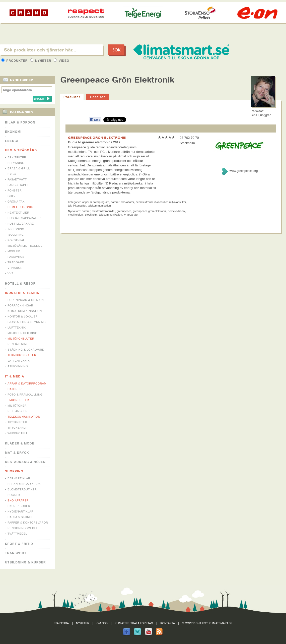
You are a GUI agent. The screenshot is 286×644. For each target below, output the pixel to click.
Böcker (14, 495)
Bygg (12, 174)
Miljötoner (17, 406)
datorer (86, 211)
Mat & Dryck (17, 453)
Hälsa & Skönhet (21, 517)
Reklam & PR (18, 411)
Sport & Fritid (19, 544)
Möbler (14, 251)
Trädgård (16, 262)
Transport (16, 553)
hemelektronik (176, 211)
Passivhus (16, 257)
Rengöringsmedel (23, 528)
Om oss (102, 623)
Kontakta (168, 623)
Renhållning (18, 344)
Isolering (16, 235)
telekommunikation (111, 215)
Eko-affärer (18, 500)
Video (62, 61)
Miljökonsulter (21, 339)
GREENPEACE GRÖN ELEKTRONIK (97, 138)
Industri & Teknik (22, 293)
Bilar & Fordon (20, 122)
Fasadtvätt (17, 179)
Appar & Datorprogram (27, 383)
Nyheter (41, 61)
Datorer (15, 389)
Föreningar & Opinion (26, 300)
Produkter (15, 61)
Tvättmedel (17, 534)
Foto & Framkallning (25, 395)
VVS (11, 273)
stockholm (91, 215)
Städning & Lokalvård (26, 350)
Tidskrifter (17, 422)
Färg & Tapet (18, 185)
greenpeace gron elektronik (150, 211)
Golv (12, 196)
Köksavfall (17, 240)
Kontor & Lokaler (23, 316)
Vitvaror (15, 268)
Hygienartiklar (20, 511)
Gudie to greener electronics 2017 (94, 142)
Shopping (14, 471)
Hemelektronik (20, 207)
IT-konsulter (18, 400)
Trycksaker (18, 428)
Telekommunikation (24, 417)
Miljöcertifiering (22, 333)
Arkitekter (17, 157)
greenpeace (124, 211)
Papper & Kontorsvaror (28, 523)
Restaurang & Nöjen (25, 462)
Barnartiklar (19, 478)
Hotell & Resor (20, 284)
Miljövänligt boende (25, 246)
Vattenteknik (19, 361)
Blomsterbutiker (22, 489)
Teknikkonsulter (22, 355)
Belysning (16, 163)
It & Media (15, 376)
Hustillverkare (21, 224)
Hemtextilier (18, 213)
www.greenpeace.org (244, 171)
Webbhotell (18, 433)
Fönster (15, 190)
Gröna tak (16, 202)
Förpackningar (20, 305)
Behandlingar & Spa (24, 484)
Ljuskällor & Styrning (27, 322)
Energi (12, 141)
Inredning (16, 229)
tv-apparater (131, 215)
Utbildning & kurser (25, 562)
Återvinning (18, 366)
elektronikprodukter (103, 211)
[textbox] (51, 50)
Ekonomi (13, 132)
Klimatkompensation (25, 311)
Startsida (61, 623)
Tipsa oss (97, 97)
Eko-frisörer (19, 506)
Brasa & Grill (19, 168)
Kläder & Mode (20, 443)
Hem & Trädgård (21, 150)
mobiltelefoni (76, 215)
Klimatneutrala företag (134, 623)
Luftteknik (17, 328)
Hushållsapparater (24, 218)
